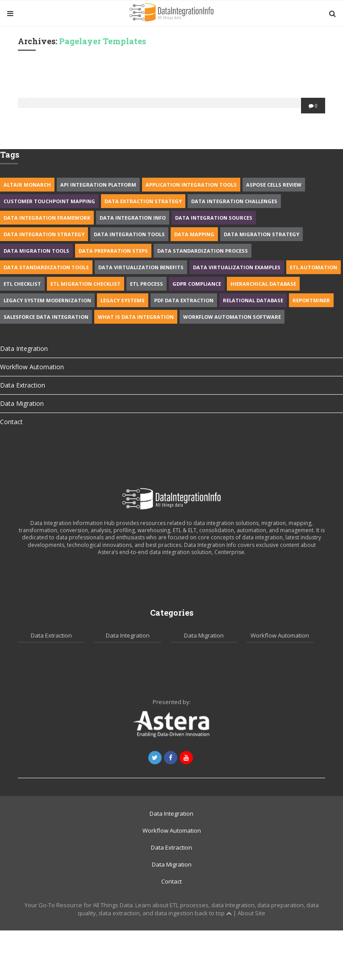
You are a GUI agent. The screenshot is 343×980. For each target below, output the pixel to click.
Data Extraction (23, 385)
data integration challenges (234, 201)
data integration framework (47, 218)
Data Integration (24, 348)
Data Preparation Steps (113, 251)
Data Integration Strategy (44, 234)
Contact (11, 422)
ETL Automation (314, 267)
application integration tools (191, 185)
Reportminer (311, 300)
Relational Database (253, 300)
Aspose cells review (274, 185)
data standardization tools (46, 267)
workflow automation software (232, 317)
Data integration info (133, 218)
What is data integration (136, 317)
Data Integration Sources (214, 218)
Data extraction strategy (143, 201)
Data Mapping (194, 234)
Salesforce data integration (46, 317)
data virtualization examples (237, 267)
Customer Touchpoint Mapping (49, 201)
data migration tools (36, 251)
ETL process (146, 284)
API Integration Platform (98, 185)
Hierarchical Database (263, 284)
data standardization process (203, 251)
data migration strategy (261, 234)
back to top (213, 913)
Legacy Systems (123, 300)
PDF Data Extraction (184, 300)
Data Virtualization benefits (141, 267)
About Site (251, 913)
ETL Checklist (22, 284)
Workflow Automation (32, 367)
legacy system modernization (47, 300)
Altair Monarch (27, 185)
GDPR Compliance (197, 284)
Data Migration (22, 403)
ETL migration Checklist (86, 284)
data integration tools (129, 234)
